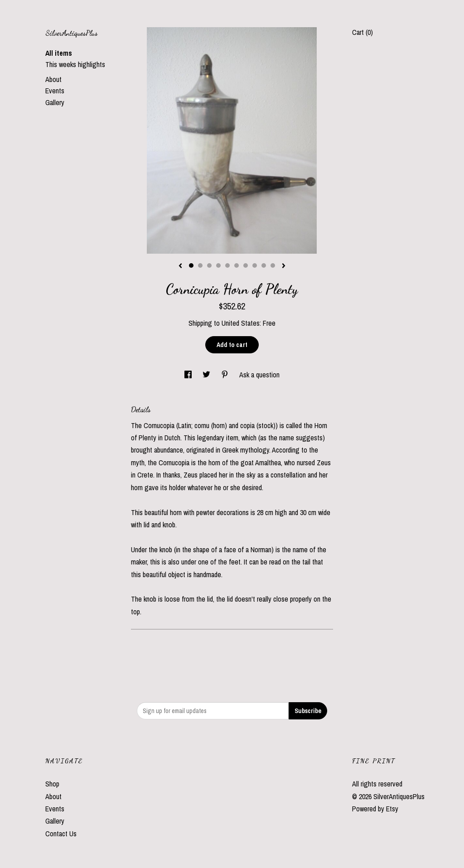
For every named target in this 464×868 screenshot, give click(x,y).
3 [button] (209, 265)
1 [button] (191, 265)
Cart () (362, 32)
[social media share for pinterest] (226, 375)
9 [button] (264, 265)
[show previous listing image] (180, 266)
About (53, 79)
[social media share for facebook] (189, 375)
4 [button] (218, 265)
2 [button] (200, 265)
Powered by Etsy (375, 809)
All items (59, 53)
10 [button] (273, 265)
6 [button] (237, 265)
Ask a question (259, 375)
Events (55, 91)
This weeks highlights (75, 64)
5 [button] (227, 265)
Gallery (55, 102)
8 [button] (255, 265)
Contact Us (61, 834)
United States (241, 323)
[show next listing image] (284, 266)
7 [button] (246, 265)
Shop (52, 784)
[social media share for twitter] (207, 375)
